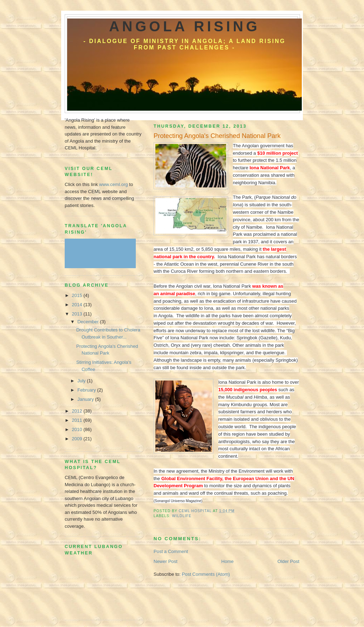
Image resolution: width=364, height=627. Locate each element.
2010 (78, 429)
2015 (78, 295)
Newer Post (165, 561)
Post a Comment (171, 551)
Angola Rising (185, 26)
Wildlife (182, 516)
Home (228, 561)
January (86, 399)
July (82, 381)
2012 (78, 411)
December (89, 322)
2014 (78, 305)
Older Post (288, 561)
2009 (78, 439)
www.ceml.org (114, 184)
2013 (78, 314)
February (87, 390)
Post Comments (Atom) (206, 574)
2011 (78, 420)
